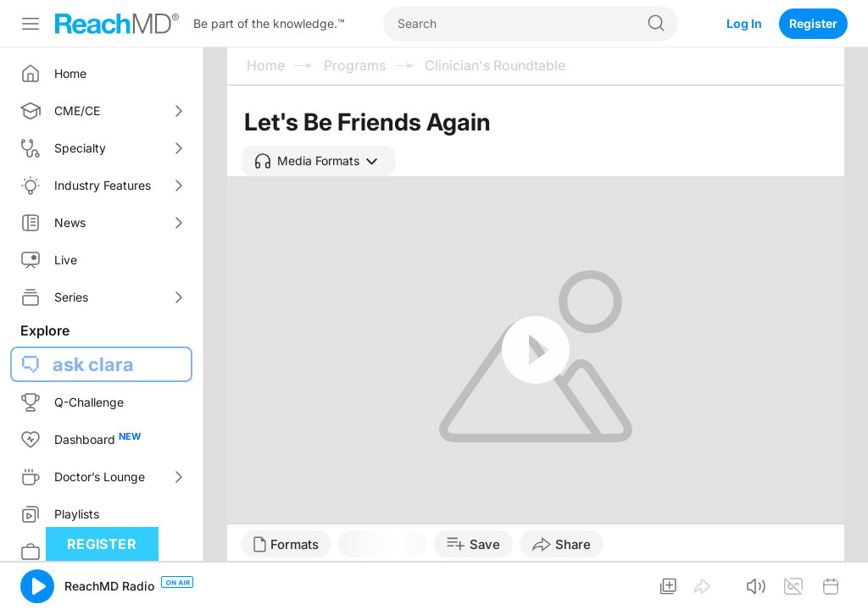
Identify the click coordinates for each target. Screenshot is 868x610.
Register (813, 23)
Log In (744, 23)
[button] (318, 161)
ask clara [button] (93, 364)
